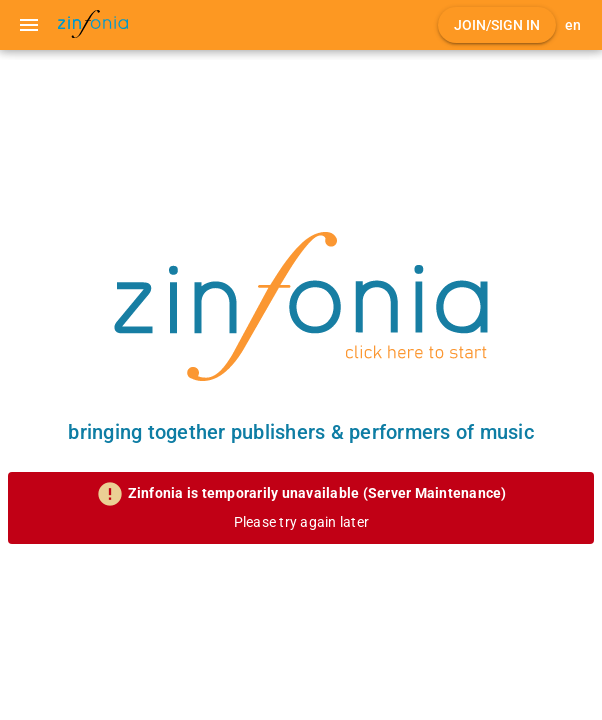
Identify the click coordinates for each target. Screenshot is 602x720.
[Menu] (29, 25)
